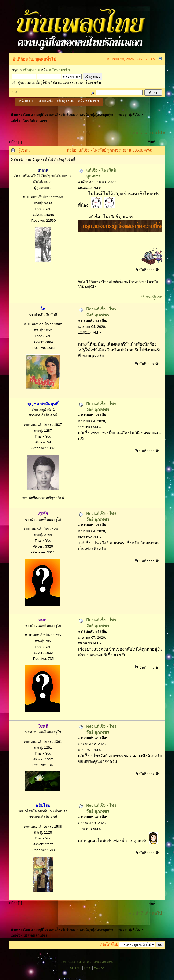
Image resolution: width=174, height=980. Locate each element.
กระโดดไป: (109, 944)
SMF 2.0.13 (68, 962)
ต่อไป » (159, 133)
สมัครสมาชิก (59, 70)
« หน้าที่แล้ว (140, 133)
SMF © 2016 (84, 962)
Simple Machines (103, 962)
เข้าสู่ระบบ (31, 70)
